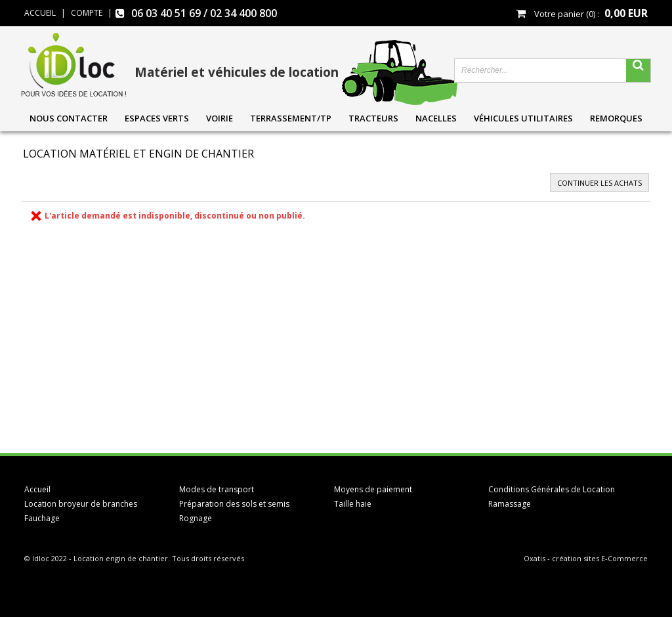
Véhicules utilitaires (523, 118)
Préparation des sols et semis (234, 504)
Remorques (616, 118)
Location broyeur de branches (81, 504)
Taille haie (353, 504)
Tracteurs (373, 118)
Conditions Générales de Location (552, 489)
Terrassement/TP (291, 118)
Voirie (220, 118)
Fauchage (42, 518)
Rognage (196, 518)
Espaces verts (157, 118)
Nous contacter (69, 118)
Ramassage (510, 504)
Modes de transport (217, 489)
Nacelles (436, 118)
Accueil (37, 489)
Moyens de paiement (373, 489)
